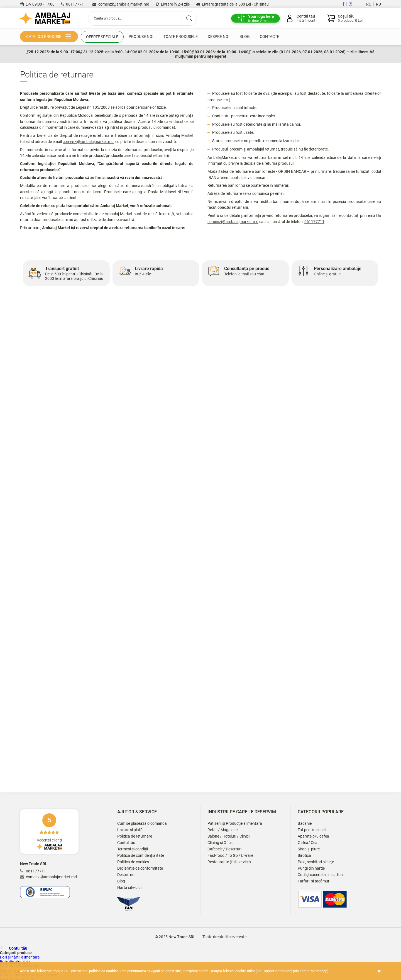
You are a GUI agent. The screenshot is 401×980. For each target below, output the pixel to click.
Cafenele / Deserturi (224, 849)
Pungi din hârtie (311, 868)
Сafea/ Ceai (308, 843)
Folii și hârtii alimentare (20, 957)
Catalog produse (50, 37)
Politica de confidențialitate (141, 856)
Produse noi (141, 37)
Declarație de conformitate (140, 868)
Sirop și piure (309, 849)
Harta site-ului (129, 888)
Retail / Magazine (222, 830)
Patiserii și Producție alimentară (235, 823)
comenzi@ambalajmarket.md (121, 4)
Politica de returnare (135, 836)
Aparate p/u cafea (313, 836)
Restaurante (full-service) (229, 862)
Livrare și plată (130, 830)
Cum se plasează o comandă (142, 823)
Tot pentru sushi (312, 830)
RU (378, 4)
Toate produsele (181, 37)
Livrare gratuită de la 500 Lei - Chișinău (232, 4)
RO (369, 4)
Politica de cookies (133, 862)
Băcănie (305, 823)
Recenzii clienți (49, 831)
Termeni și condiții (133, 849)
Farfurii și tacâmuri (314, 881)
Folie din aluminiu (15, 962)
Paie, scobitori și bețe (316, 862)
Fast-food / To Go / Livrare (230, 856)
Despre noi (219, 37)
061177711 (74, 4)
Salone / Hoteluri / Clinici (228, 836)
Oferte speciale (102, 37)
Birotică (304, 856)
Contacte (270, 37)
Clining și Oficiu (221, 843)
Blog (245, 37)
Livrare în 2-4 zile (173, 4)
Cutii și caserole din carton (320, 875)
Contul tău (126, 843)
